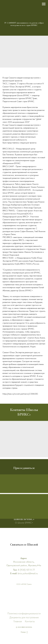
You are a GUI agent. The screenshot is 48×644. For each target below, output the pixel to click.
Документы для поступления (24, 617)
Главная (18, 621)
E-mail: (14, 573)
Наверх (24, 632)
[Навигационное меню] (44, 4)
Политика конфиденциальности (24, 613)
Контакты (30, 621)
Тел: (15, 570)
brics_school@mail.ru (27, 573)
